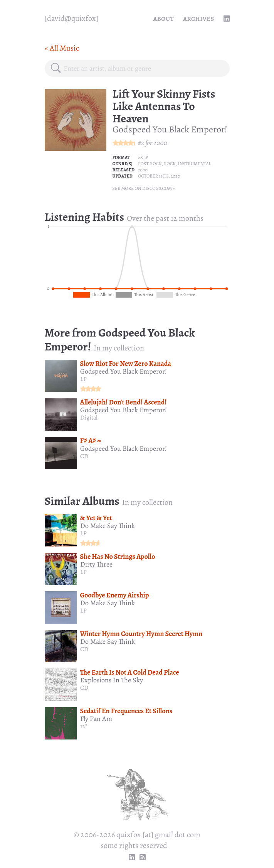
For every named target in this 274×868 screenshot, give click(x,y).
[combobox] (143, 68)
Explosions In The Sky (112, 680)
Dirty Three (96, 564)
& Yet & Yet (96, 518)
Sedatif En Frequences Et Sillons (126, 711)
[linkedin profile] (227, 19)
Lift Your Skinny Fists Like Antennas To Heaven (164, 106)
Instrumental (195, 164)
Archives (199, 18)
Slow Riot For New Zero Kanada (126, 364)
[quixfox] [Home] (71, 19)
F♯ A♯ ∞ (91, 441)
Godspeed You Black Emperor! (170, 129)
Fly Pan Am (96, 719)
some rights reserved (134, 845)
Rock (170, 164)
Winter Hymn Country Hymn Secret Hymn (141, 634)
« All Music (62, 48)
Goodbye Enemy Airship (115, 595)
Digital (89, 418)
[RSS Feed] (143, 857)
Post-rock (150, 164)
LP (83, 379)
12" (84, 726)
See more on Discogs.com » (144, 188)
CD (84, 456)
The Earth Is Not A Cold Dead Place (130, 672)
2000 (160, 143)
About (163, 18)
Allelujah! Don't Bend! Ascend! (124, 402)
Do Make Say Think (108, 526)
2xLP (143, 157)
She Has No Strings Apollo (118, 557)
